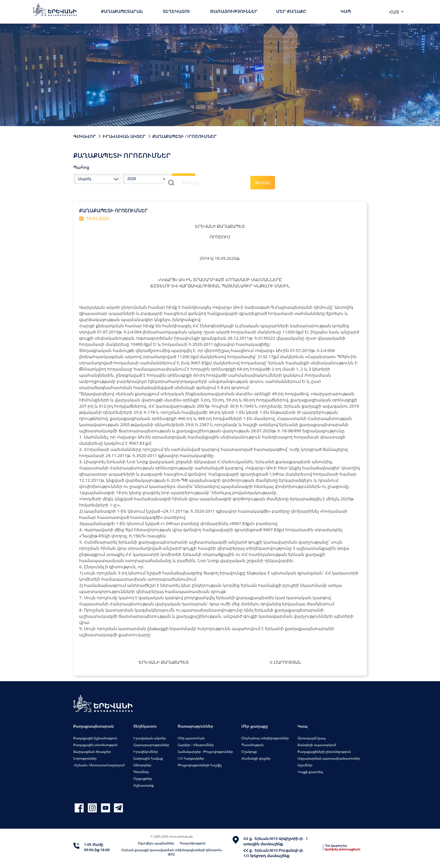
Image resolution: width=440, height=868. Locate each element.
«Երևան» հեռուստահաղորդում (99, 765)
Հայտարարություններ (151, 745)
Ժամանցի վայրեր (256, 758)
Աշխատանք (144, 785)
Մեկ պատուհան (191, 738)
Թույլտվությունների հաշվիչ (200, 765)
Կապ (346, 11)
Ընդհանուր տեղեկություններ (265, 738)
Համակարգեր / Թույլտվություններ (205, 752)
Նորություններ (85, 758)
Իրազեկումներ (146, 752)
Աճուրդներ (142, 765)
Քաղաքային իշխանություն (95, 738)
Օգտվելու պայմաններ (156, 843)
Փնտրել (263, 182)
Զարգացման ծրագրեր (92, 752)
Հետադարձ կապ (311, 738)
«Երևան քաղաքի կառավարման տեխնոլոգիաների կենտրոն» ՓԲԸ (171, 852)
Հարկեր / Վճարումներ (196, 745)
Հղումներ (305, 765)
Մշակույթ (249, 752)
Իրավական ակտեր (124, 136)
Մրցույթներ (143, 779)
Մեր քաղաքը (291, 11)
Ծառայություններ (234, 11)
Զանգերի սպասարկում (317, 745)
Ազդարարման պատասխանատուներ (329, 758)
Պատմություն (252, 745)
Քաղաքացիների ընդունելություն (324, 752)
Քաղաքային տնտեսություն (95, 745)
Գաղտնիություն (192, 843)
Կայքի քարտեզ (310, 772)
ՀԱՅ (395, 12)
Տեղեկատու (177, 11)
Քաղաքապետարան (122, 11)
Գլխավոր (85, 136)
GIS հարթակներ (191, 758)
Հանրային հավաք (148, 758)
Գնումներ (141, 772)
